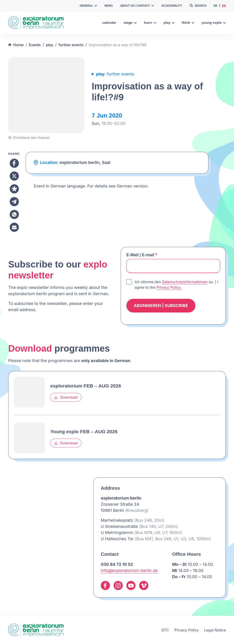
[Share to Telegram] (14, 202)
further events (71, 45)
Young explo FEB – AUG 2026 (84, 432)
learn (150, 23)
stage (130, 23)
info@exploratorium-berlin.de (129, 571)
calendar (109, 23)
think (188, 23)
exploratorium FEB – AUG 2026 (86, 386)
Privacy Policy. (169, 287)
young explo (214, 23)
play (169, 23)
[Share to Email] (14, 227)
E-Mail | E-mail (142, 255)
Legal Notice (215, 630)
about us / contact (137, 6)
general (89, 6)
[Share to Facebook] (14, 163)
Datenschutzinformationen (185, 282)
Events (35, 45)
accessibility (172, 6)
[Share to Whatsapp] (14, 214)
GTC (165, 630)
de (216, 6)
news (109, 6)
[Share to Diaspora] (14, 189)
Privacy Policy (186, 630)
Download (66, 397)
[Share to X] (14, 176)
